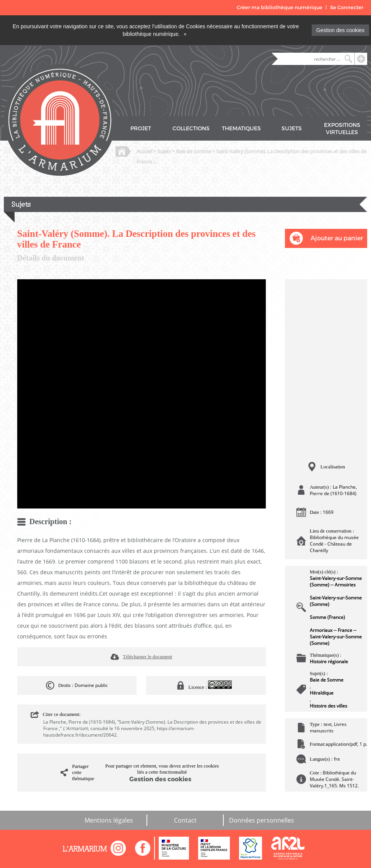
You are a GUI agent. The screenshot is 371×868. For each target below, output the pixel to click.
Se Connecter (347, 7)
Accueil (144, 151)
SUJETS (292, 129)
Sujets (164, 151)
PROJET (141, 129)
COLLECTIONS (191, 129)
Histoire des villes (329, 706)
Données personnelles (262, 820)
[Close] (185, 34)
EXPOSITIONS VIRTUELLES (342, 129)
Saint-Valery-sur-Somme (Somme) (336, 601)
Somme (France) (327, 617)
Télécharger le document (147, 657)
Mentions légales (109, 820)
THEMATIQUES (241, 129)
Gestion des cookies (340, 30)
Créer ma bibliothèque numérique (280, 7)
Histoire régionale (329, 662)
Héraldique (322, 693)
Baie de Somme (194, 151)
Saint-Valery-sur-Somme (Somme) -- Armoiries (336, 581)
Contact (185, 820)
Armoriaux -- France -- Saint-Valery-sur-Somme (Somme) (336, 637)
